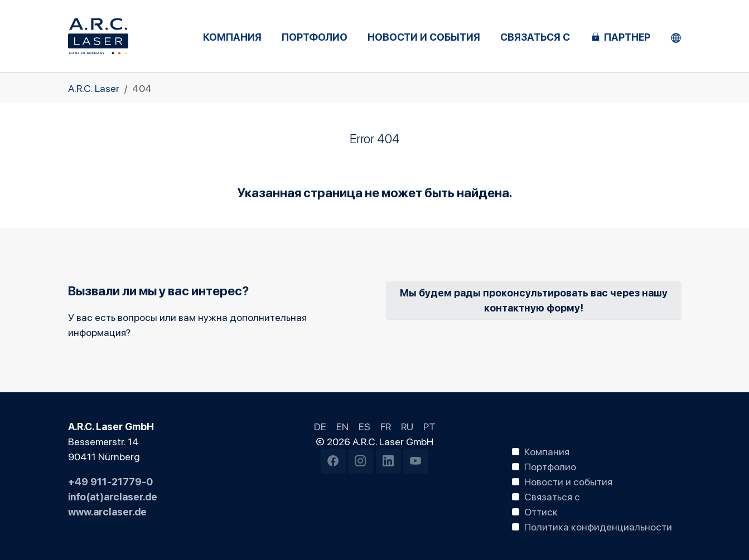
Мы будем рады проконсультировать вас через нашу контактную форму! (534, 300)
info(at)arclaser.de (113, 496)
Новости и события (568, 481)
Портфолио (550, 466)
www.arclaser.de (107, 511)
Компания (547, 451)
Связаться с (552, 496)
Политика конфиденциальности (598, 526)
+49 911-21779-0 (110, 481)
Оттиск (541, 511)
